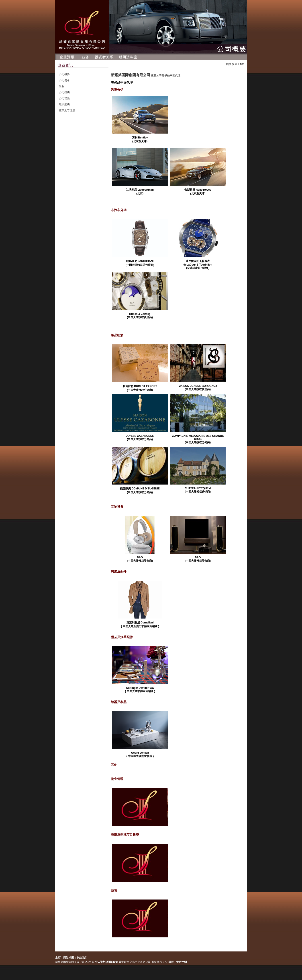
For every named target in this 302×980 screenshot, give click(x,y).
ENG (241, 64)
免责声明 (182, 962)
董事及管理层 (67, 110)
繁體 (228, 64)
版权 (171, 962)
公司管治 (64, 98)
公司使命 (64, 80)
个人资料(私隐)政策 (106, 962)
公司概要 (64, 74)
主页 (58, 958)
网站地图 (69, 958)
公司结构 (64, 92)
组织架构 (64, 104)
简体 (235, 64)
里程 (62, 86)
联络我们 (82, 958)
